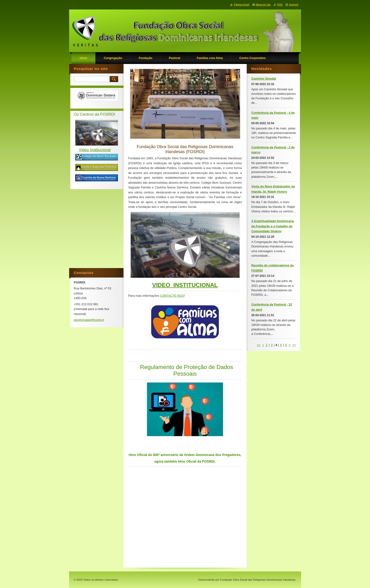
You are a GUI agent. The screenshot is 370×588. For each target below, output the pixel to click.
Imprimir (294, 5)
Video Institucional (95, 150)
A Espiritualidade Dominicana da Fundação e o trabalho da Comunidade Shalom (273, 226)
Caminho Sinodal (264, 79)
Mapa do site (263, 5)
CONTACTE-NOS (172, 296)
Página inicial (241, 5)
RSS (280, 5)
